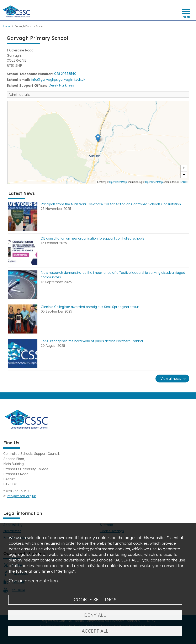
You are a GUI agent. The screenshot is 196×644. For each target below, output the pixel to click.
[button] (98, 138)
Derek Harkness (61, 85)
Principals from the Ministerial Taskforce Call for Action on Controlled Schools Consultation (111, 204)
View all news (171, 379)
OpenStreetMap (118, 182)
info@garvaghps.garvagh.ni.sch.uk (58, 79)
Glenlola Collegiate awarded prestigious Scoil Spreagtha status (90, 307)
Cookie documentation (33, 581)
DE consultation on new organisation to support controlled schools (92, 238)
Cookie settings (95, 600)
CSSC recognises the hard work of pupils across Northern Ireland (92, 341)
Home (7, 26)
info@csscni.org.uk (21, 496)
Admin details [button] (19, 95)
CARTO (184, 182)
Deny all (95, 615)
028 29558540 (65, 74)
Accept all (95, 631)
